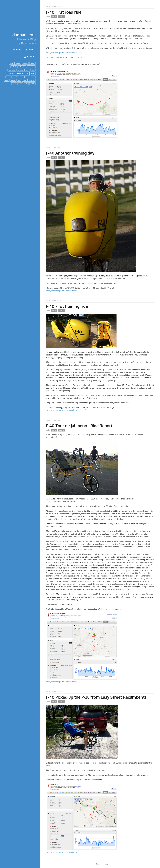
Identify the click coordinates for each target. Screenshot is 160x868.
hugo (107, 864)
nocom (27, 77)
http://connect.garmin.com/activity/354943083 (66, 291)
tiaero (20, 84)
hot (22, 77)
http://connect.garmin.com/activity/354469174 (66, 410)
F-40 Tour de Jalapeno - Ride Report (79, 426)
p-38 (33, 77)
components (12, 70)
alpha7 (18, 63)
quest (7, 80)
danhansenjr (24, 35)
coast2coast (31, 67)
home (17, 50)
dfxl (33, 70)
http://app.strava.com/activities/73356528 (64, 57)
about (30, 50)
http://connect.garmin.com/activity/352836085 (66, 852)
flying (8, 77)
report (13, 80)
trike (26, 84)
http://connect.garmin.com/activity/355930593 (66, 53)
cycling (27, 70)
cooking (20, 70)
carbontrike (22, 67)
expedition (20, 74)
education (11, 74)
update (32, 84)
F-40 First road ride (64, 12)
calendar (25, 63)
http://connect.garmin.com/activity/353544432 (66, 682)
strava (14, 84)
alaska (12, 63)
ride (19, 80)
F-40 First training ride (67, 306)
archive (29, 57)
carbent (14, 67)
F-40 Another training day (70, 153)
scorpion (32, 80)
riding (25, 80)
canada (32, 63)
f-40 (27, 74)
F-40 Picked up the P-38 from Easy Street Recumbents (96, 697)
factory (32, 74)
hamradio (15, 77)
